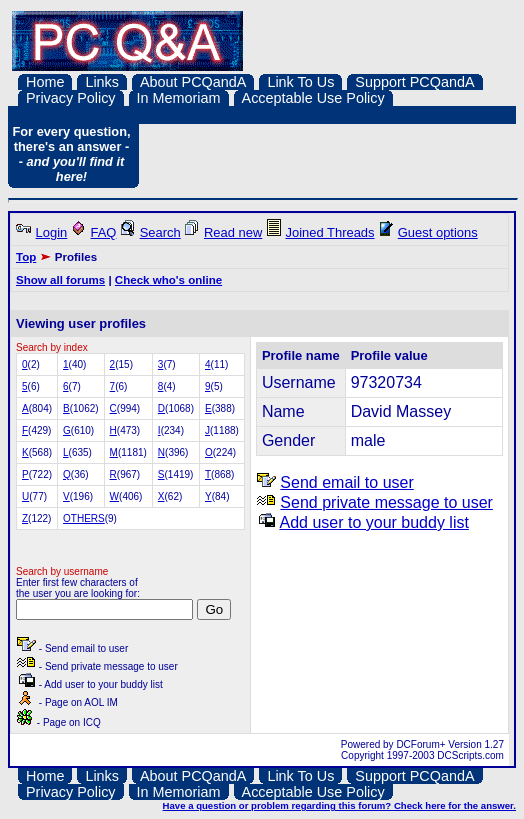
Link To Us (300, 82)
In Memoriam (179, 98)
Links (102, 82)
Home (45, 82)
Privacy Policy (71, 98)
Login (52, 232)
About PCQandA (193, 82)
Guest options (438, 232)
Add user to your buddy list (373, 522)
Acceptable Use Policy (313, 98)
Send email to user (346, 482)
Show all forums (60, 280)
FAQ (104, 232)
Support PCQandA (414, 82)
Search (160, 232)
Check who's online (168, 280)
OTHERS (84, 518)
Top (26, 257)
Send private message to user (386, 502)
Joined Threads (329, 232)
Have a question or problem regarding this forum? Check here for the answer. (339, 805)
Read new (233, 232)
